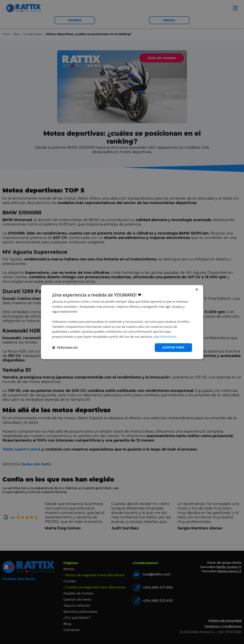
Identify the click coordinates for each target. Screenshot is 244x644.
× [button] (197, 290)
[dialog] (122, 322)
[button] (65, 348)
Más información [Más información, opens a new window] (166, 337)
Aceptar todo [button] (173, 347)
